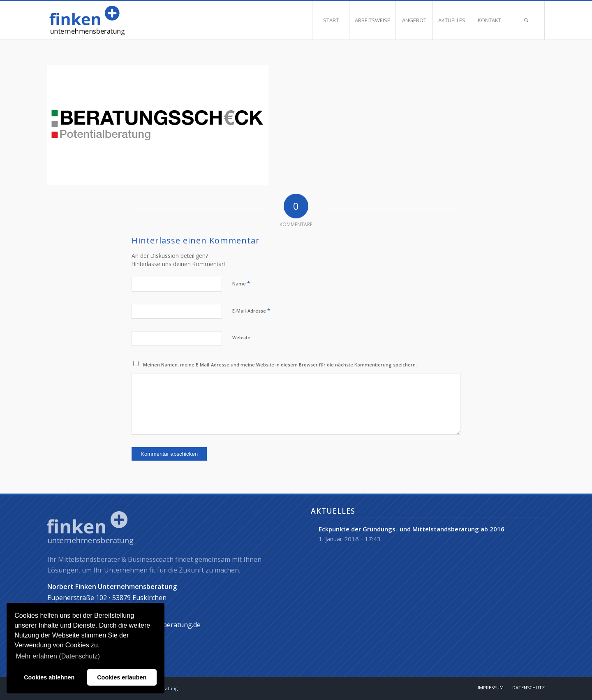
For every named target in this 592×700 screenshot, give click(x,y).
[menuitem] (331, 20)
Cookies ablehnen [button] (49, 677)
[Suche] (526, 20)
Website (241, 337)
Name (241, 283)
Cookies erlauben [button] (122, 677)
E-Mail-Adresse (251, 311)
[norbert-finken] (108, 20)
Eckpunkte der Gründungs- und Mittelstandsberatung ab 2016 (412, 529)
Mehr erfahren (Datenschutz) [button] (58, 656)
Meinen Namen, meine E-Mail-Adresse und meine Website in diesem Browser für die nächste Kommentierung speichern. (280, 365)
